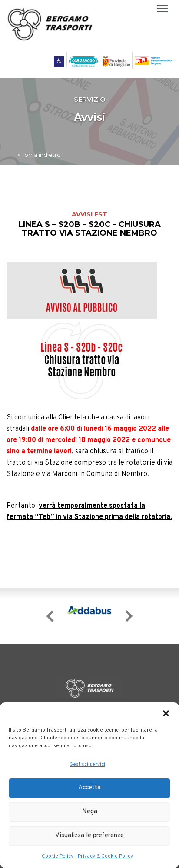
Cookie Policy (58, 856)
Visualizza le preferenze (89, 836)
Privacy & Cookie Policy (105, 856)
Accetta (89, 788)
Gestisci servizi (87, 765)
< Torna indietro (39, 155)
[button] (166, 713)
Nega (90, 812)
